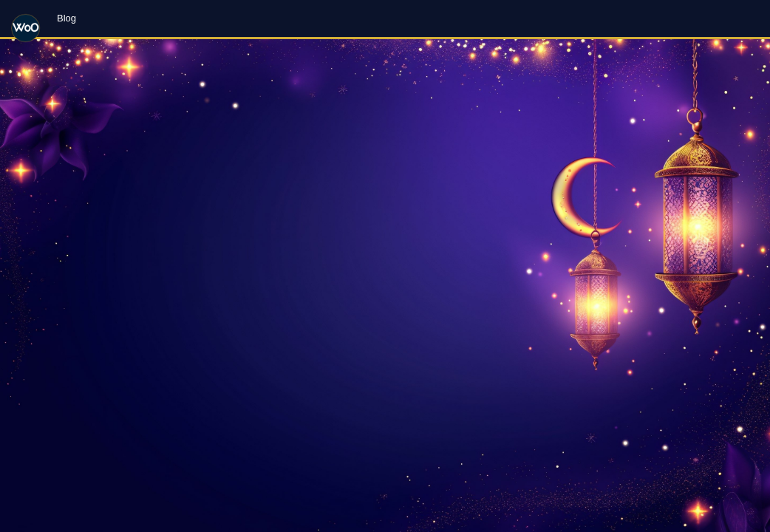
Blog (67, 18)
